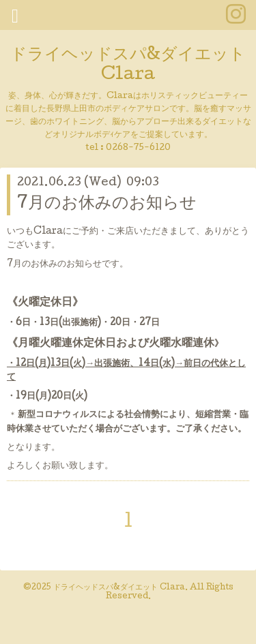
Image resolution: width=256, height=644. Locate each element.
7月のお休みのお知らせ (107, 204)
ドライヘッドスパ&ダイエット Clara (128, 65)
